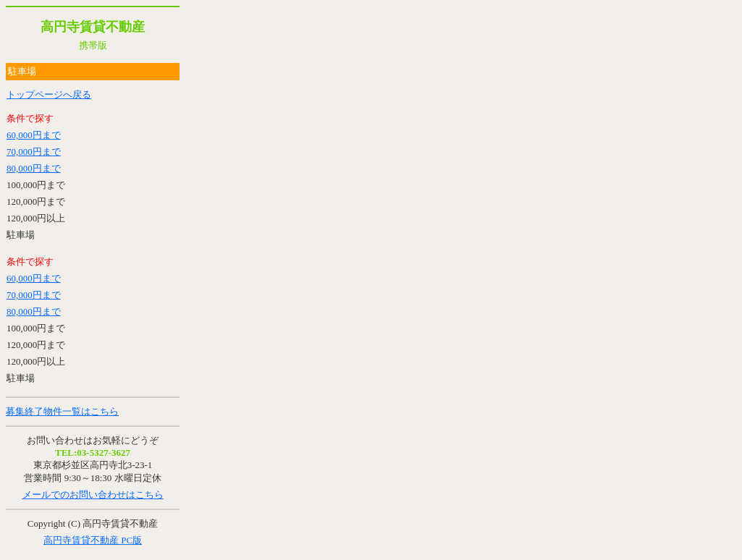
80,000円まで (34, 168)
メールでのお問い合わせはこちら (93, 495)
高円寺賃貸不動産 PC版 (93, 540)
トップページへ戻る (49, 94)
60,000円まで (34, 135)
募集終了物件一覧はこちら (62, 411)
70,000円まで (34, 152)
